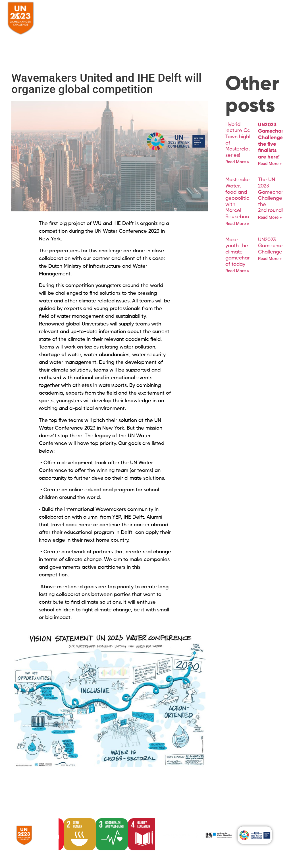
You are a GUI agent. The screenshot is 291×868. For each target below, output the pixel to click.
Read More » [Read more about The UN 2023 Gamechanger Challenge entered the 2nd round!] (270, 217)
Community (158, 13)
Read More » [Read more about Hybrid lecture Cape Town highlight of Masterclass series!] (237, 162)
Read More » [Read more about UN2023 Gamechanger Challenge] (270, 259)
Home (81, 13)
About (97, 13)
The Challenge (125, 13)
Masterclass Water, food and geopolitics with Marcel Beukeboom (239, 198)
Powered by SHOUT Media (41, 854)
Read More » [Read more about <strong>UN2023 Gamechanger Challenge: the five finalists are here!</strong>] (270, 164)
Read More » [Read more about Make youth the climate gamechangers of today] (237, 271)
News (182, 13)
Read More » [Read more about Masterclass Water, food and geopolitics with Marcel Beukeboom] (237, 224)
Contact (201, 13)
